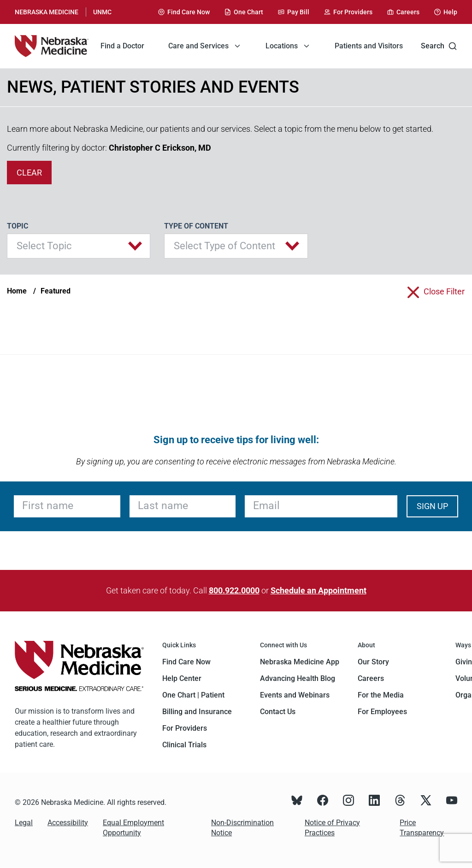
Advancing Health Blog (298, 678)
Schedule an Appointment (319, 590)
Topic (18, 226)
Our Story (373, 662)
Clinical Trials (184, 745)
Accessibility (68, 823)
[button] (79, 246)
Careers (371, 678)
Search (439, 46)
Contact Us (278, 712)
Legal (24, 823)
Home (17, 291)
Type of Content (196, 226)
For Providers (185, 728)
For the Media (381, 695)
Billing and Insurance (197, 712)
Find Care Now (186, 662)
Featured (56, 291)
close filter (444, 291)
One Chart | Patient (193, 695)
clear (29, 173)
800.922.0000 (234, 590)
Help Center (182, 678)
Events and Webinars (295, 695)
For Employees (382, 712)
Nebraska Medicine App (300, 662)
